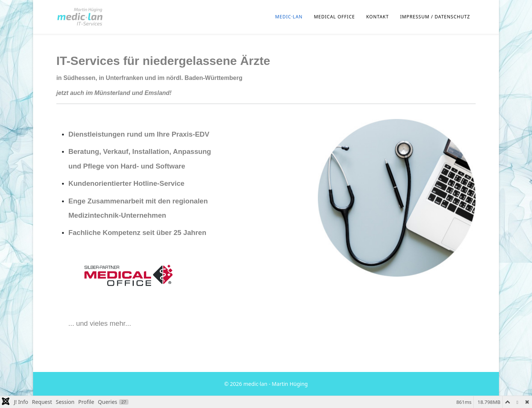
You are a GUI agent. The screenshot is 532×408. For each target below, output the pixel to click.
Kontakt (378, 17)
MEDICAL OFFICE (334, 17)
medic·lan (289, 17)
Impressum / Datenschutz (435, 17)
